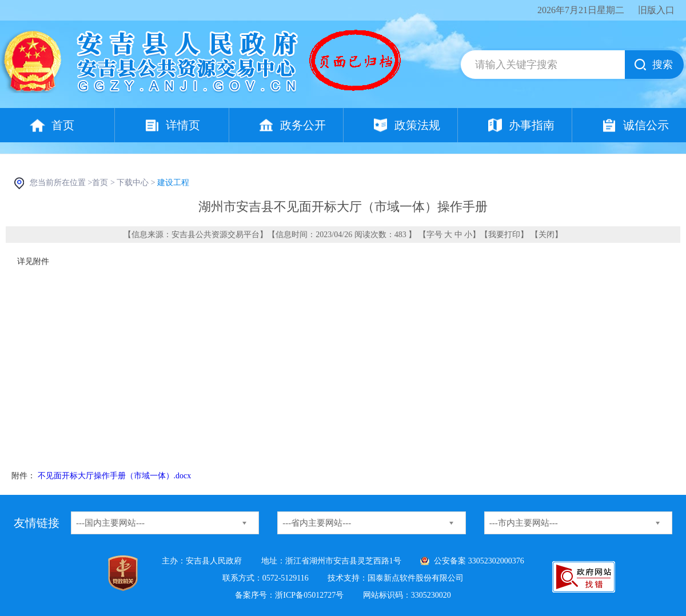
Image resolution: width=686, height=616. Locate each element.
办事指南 (532, 125)
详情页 (183, 125)
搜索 (663, 65)
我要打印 (504, 235)
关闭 (547, 235)
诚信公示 (646, 125)
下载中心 (133, 183)
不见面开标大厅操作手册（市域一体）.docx (115, 476)
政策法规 (417, 125)
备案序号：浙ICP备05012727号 (289, 595)
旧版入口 (656, 10)
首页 (63, 125)
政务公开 (303, 125)
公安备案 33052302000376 (479, 561)
